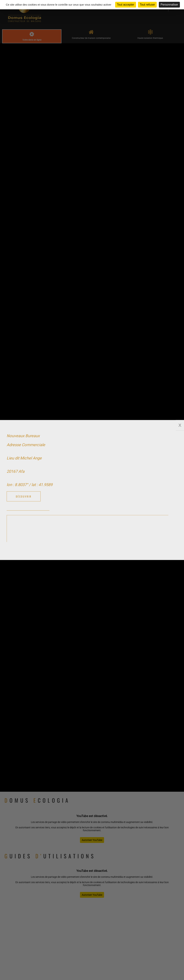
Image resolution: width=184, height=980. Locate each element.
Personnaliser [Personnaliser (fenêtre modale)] (169, 5)
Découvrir (24, 496)
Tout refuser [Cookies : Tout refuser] (147, 5)
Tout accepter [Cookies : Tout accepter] (126, 5)
